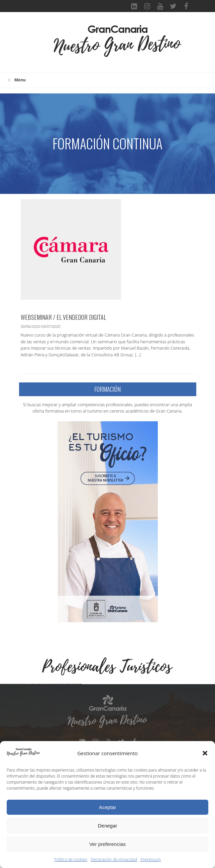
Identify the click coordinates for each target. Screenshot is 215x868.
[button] (205, 753)
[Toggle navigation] (43, 46)
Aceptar (108, 807)
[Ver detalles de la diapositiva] (42, 726)
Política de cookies (71, 859)
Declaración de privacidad (114, 859)
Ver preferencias (107, 844)
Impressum (151, 859)
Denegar (108, 826)
